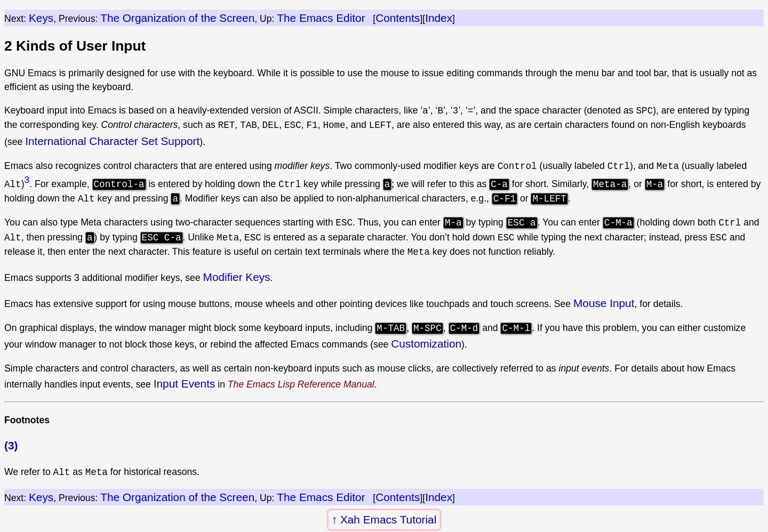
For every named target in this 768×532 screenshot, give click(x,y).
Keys (41, 18)
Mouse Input (604, 303)
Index (439, 18)
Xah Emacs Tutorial (388, 519)
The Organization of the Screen (177, 18)
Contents (398, 18)
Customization (426, 344)
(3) (11, 445)
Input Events (185, 384)
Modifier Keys (237, 277)
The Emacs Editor (321, 18)
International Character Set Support (112, 141)
